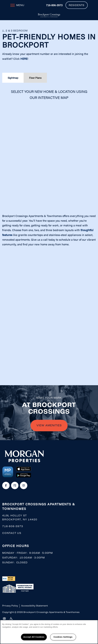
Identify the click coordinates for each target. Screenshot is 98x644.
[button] (77, 5)
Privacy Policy (10, 606)
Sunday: (8, 563)
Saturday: (10, 558)
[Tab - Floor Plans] (35, 78)
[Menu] (17, 5)
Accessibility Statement (34, 606)
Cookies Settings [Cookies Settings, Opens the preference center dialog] (63, 637)
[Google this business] (15, 485)
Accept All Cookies (34, 637)
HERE (24, 59)
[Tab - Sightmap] (13, 78)
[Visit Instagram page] (24, 485)
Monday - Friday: (15, 553)
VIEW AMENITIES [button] (49, 426)
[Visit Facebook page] (6, 485)
